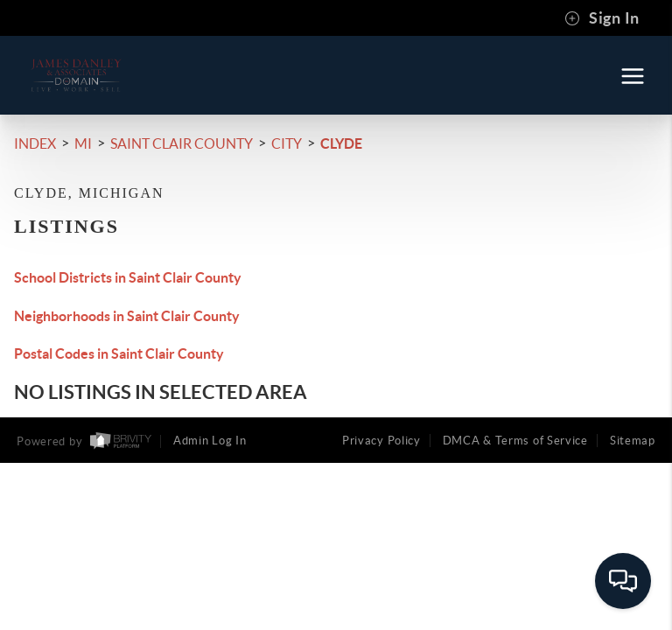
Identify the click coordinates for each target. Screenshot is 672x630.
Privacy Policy (381, 441)
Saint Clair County (182, 143)
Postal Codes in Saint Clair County (119, 353)
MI (83, 143)
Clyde (341, 143)
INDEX (35, 143)
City (287, 143)
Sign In (602, 18)
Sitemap (633, 441)
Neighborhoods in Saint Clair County (127, 316)
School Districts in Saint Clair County (128, 277)
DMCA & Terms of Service (515, 441)
